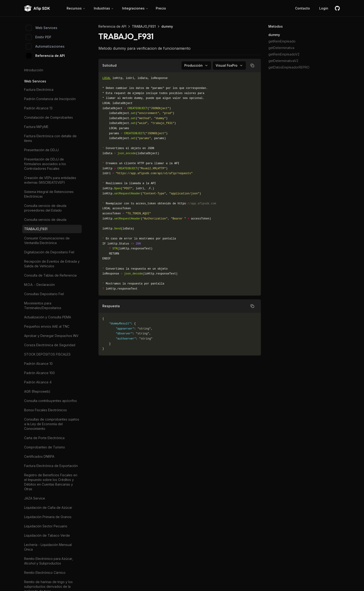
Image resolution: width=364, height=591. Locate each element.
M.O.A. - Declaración (39, 285)
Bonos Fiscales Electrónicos (45, 410)
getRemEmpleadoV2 (284, 54)
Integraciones (135, 8)
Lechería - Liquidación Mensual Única (48, 547)
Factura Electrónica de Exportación (51, 466)
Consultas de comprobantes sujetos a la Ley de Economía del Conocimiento (52, 424)
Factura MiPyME (36, 127)
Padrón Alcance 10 (38, 364)
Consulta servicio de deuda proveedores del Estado (45, 208)
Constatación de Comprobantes (49, 117)
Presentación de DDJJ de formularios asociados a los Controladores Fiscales (45, 164)
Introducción (34, 70)
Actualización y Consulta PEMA (48, 317)
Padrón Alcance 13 (38, 108)
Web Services (42, 28)
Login (324, 8)
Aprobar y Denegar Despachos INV (51, 336)
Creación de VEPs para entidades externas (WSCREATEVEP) (50, 180)
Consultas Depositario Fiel (44, 294)
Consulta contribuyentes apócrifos (50, 401)
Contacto (302, 8)
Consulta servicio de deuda (45, 220)
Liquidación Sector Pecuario (46, 526)
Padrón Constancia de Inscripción (50, 99)
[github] (337, 8)
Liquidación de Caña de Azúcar (48, 508)
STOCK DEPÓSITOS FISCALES (47, 354)
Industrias (104, 8)
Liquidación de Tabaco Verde (47, 535)
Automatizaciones (45, 46)
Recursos (76, 8)
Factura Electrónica (39, 90)
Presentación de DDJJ (41, 150)
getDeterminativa (281, 48)
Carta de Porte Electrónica (44, 438)
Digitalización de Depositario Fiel (49, 252)
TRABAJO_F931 (36, 229)
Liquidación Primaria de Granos (48, 517)
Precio (161, 8)
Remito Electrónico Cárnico (45, 573)
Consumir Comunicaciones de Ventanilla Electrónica (47, 240)
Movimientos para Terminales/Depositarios (43, 305)
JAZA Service (35, 498)
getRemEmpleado (282, 41)
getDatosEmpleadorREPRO (289, 67)
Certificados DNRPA (39, 456)
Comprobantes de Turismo (45, 447)
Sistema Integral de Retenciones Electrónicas (49, 194)
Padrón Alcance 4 (38, 382)
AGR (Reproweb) (37, 391)
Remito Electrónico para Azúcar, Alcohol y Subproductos (49, 561)
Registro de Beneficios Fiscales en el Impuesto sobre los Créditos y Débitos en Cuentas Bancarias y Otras (51, 482)
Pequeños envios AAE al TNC (47, 326)
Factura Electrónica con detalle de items (50, 138)
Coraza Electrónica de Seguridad (50, 345)
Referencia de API (45, 56)
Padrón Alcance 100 (39, 373)
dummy (274, 35)
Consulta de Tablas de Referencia (50, 275)
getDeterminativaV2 (283, 61)
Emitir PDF (39, 37)
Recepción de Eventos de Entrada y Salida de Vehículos (52, 264)
